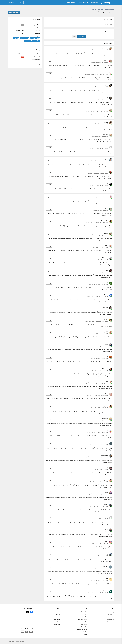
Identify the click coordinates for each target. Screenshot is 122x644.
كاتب (38, 51)
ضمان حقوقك (111, 617)
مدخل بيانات (105, 260)
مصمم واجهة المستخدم (102, 321)
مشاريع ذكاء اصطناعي (82, 617)
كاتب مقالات (105, 87)
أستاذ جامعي (104, 519)
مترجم (106, 124)
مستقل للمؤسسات (56, 612)
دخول (75, 36)
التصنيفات (85, 634)
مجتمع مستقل (57, 619)
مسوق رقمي (104, 50)
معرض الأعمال (57, 617)
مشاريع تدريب (84, 632)
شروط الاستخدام (110, 619)
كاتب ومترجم (105, 358)
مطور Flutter (104, 506)
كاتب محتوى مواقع (103, 432)
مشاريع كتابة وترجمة (82, 627)
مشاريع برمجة (84, 614)
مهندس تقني (104, 494)
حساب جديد (82, 36)
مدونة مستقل (57, 622)
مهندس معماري (104, 62)
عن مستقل (112, 612)
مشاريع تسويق (84, 624)
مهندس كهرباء (104, 198)
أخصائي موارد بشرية (103, 593)
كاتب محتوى (105, 445)
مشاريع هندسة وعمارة (82, 619)
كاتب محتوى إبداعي (103, 235)
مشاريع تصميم (84, 622)
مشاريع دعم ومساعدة (82, 629)
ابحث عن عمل (57, 614)
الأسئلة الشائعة (111, 614)
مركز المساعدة (57, 624)
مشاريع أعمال (84, 612)
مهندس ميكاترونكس (103, 112)
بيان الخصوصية (111, 622)
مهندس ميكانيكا (104, 371)
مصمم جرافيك (104, 149)
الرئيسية (112, 9)
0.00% (23, 57)
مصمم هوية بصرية (103, 173)
